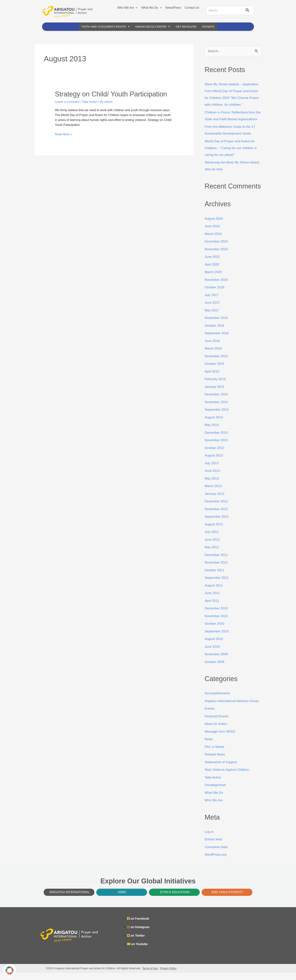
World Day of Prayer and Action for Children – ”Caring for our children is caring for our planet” (232, 155)
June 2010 (213, 654)
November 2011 (217, 570)
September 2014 (217, 417)
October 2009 (215, 669)
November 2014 (217, 409)
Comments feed (217, 854)
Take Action (90, 102)
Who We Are (128, 8)
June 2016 (213, 348)
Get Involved (189, 27)
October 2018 (215, 294)
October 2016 (215, 333)
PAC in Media (215, 754)
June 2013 (213, 478)
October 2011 (215, 577)
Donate (212, 27)
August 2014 (214, 424)
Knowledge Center (153, 27)
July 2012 (212, 539)
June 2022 (213, 264)
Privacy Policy (168, 975)
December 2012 (217, 508)
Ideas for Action (216, 731)
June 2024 (213, 233)
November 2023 (217, 256)
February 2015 (216, 386)
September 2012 (217, 524)
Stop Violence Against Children (228, 777)
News (209, 746)
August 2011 (214, 593)
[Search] (247, 10)
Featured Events (217, 723)
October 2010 (215, 631)
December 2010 (217, 615)
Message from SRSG (221, 739)
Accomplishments (218, 701)
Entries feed (214, 847)
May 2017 (212, 317)
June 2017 (213, 310)
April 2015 (212, 379)
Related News (215, 762)
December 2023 (217, 249)
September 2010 (217, 638)
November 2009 (217, 661)
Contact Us (192, 8)
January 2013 (215, 501)
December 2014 (217, 401)
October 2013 (215, 455)
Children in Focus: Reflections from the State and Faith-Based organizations (231, 119)
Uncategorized (216, 792)
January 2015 (215, 394)
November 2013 (217, 447)
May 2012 (212, 554)
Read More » (64, 134)
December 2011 (217, 562)
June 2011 (213, 600)
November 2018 (217, 287)
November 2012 (217, 516)
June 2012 (213, 547)
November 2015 (217, 363)
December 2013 (217, 440)
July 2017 (212, 302)
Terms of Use (150, 975)
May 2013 (212, 486)
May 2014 (212, 432)
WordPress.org (216, 862)
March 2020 (214, 279)
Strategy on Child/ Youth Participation (111, 94)
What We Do (151, 8)
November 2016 (217, 325)
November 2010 (217, 623)
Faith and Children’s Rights (103, 27)
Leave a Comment (67, 102)
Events (210, 716)
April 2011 (212, 608)
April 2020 (212, 272)
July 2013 (212, 470)
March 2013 (214, 493)
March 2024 (214, 241)
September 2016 (217, 340)
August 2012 (214, 531)
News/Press (173, 8)
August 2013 (214, 463)
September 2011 (217, 585)
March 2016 (214, 356)
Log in (209, 839)
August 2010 (214, 646)
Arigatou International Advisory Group (233, 708)
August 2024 (214, 226)
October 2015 (215, 371)
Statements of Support (222, 769)
